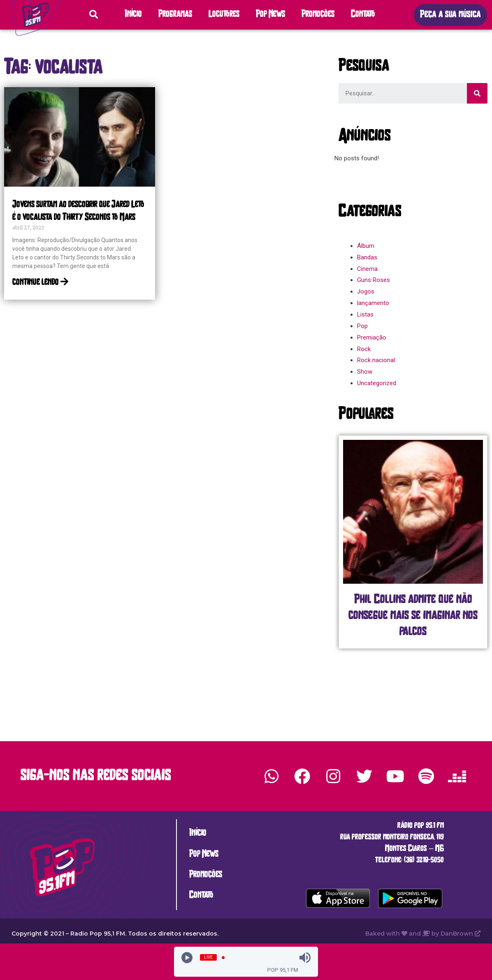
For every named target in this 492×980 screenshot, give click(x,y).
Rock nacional (376, 360)
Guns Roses (374, 280)
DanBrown (461, 934)
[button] (450, 15)
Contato (363, 15)
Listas (365, 314)
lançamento (373, 303)
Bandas (367, 257)
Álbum (366, 246)
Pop (362, 326)
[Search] (477, 93)
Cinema (367, 269)
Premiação (372, 337)
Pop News (270, 15)
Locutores (224, 15)
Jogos (366, 291)
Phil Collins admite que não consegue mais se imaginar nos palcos (413, 616)
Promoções (318, 15)
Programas (175, 15)
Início (133, 15)
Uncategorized (377, 383)
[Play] (187, 958)
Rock (364, 349)
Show (365, 372)
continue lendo (40, 283)
